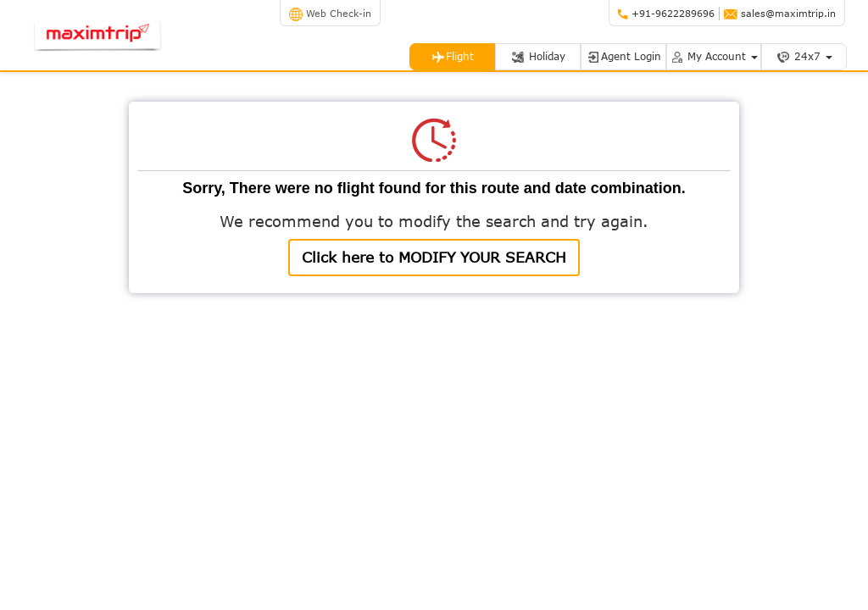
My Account (714, 56)
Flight (453, 56)
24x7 (804, 56)
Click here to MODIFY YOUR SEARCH (434, 257)
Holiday (538, 56)
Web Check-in (330, 13)
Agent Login (624, 56)
